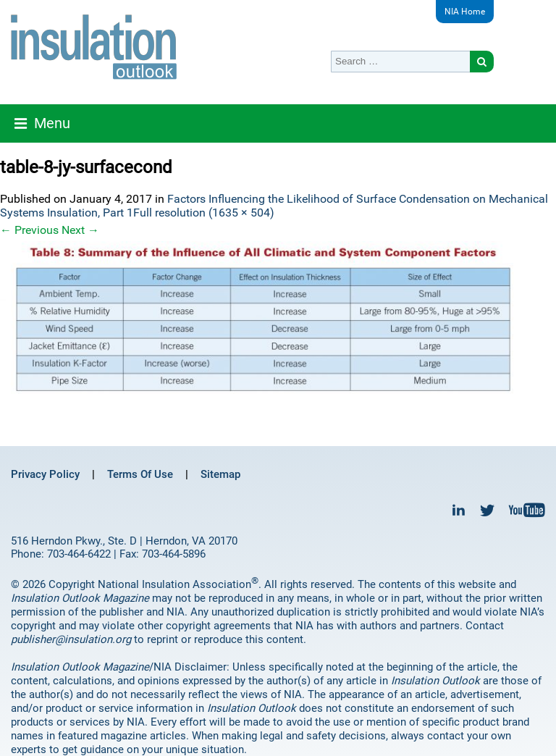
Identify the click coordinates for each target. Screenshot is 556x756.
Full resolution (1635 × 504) (204, 213)
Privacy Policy (45, 474)
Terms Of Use (140, 474)
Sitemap (220, 474)
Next (80, 230)
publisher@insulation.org (71, 639)
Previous (29, 230)
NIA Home (465, 12)
